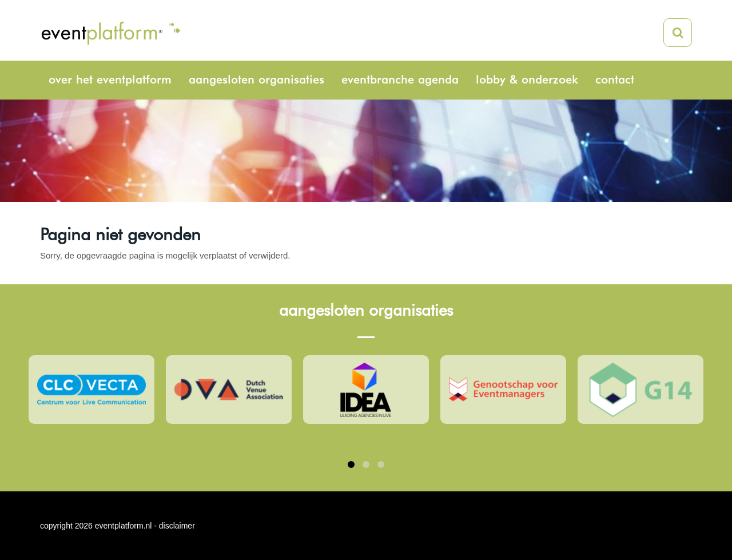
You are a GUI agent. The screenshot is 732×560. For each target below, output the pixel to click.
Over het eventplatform (110, 80)
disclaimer (177, 526)
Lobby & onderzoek (527, 80)
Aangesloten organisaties (256, 80)
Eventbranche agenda (400, 80)
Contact (615, 80)
